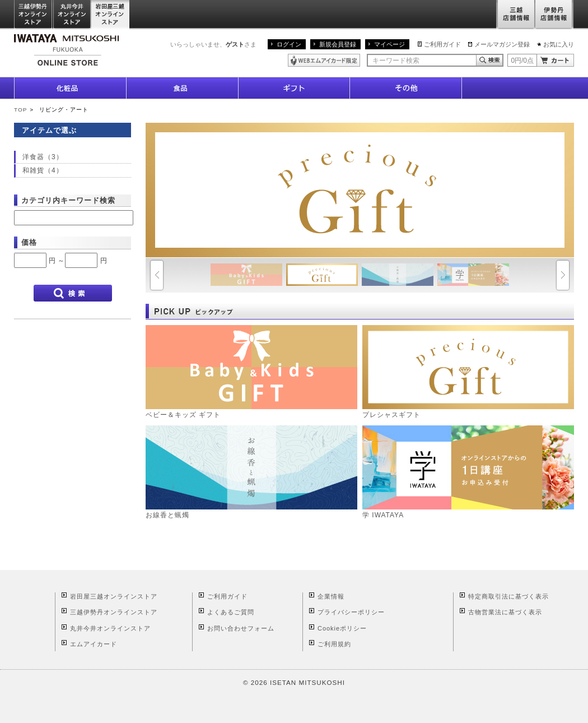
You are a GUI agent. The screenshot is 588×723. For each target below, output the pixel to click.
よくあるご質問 (231, 612)
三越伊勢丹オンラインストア (34, 15)
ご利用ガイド (442, 44)
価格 (29, 242)
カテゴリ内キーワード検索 (68, 200)
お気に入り (559, 44)
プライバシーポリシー (351, 612)
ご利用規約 (334, 644)
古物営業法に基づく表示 (505, 612)
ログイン (289, 44)
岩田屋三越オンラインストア (111, 15)
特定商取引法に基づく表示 (508, 596)
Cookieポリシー (342, 628)
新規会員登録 (338, 44)
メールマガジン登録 (502, 44)
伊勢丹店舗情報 (554, 15)
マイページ (389, 44)
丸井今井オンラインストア (72, 15)
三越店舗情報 (515, 15)
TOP (20, 110)
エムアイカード (94, 644)
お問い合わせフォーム (241, 628)
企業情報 (331, 596)
